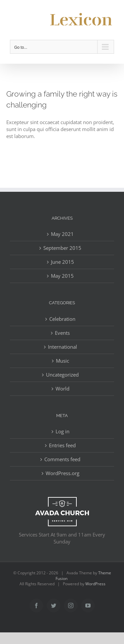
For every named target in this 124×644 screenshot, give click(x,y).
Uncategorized (62, 375)
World (62, 389)
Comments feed (62, 459)
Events (62, 333)
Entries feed (62, 445)
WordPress (95, 584)
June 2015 (62, 262)
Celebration (62, 319)
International (62, 347)
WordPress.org (62, 473)
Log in (62, 431)
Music (62, 361)
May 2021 (62, 234)
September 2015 (62, 248)
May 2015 (62, 276)
